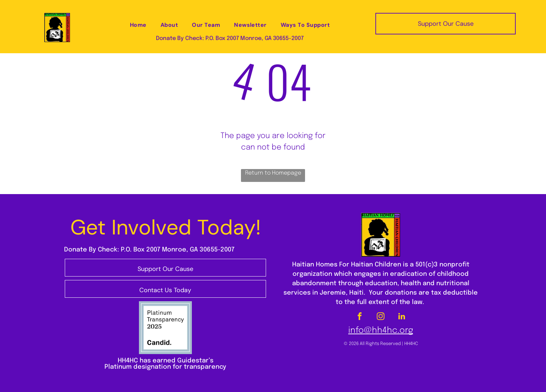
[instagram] (381, 317)
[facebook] (360, 317)
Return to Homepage (273, 173)
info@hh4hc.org (381, 331)
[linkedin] (402, 317)
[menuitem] (138, 25)
